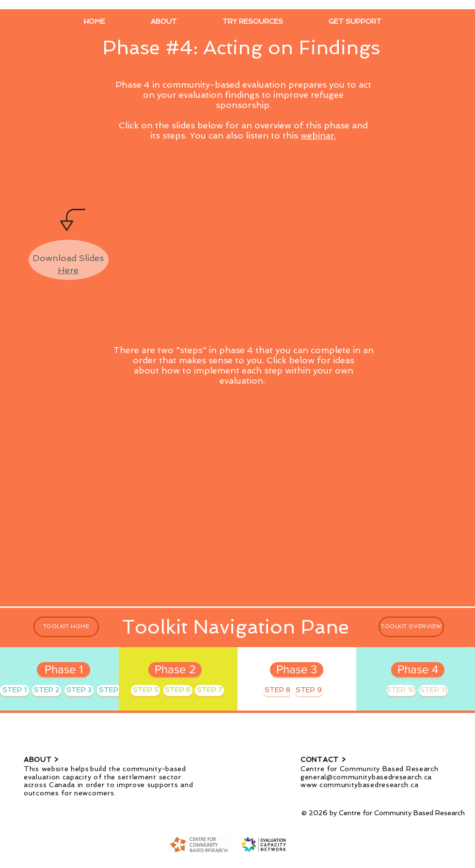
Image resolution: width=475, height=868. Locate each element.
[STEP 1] (15, 690)
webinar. (318, 135)
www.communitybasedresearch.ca (359, 785)
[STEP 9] (309, 690)
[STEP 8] (277, 690)
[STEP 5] (145, 690)
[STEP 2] (47, 690)
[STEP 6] (178, 690)
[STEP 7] (209, 690)
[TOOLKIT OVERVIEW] (411, 627)
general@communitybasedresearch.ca (366, 777)
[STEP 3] (79, 690)
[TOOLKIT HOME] (66, 627)
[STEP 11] (433, 690)
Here (68, 270)
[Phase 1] (63, 670)
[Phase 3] (297, 670)
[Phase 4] (418, 670)
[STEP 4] (111, 690)
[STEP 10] (401, 690)
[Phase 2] (175, 670)
